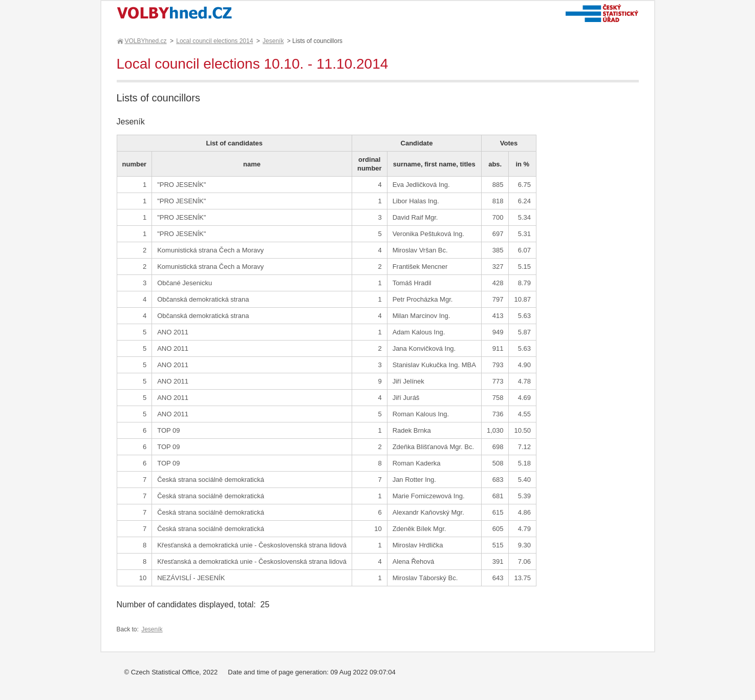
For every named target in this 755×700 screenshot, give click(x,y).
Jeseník (273, 41)
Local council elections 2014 (214, 41)
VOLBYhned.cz (145, 41)
